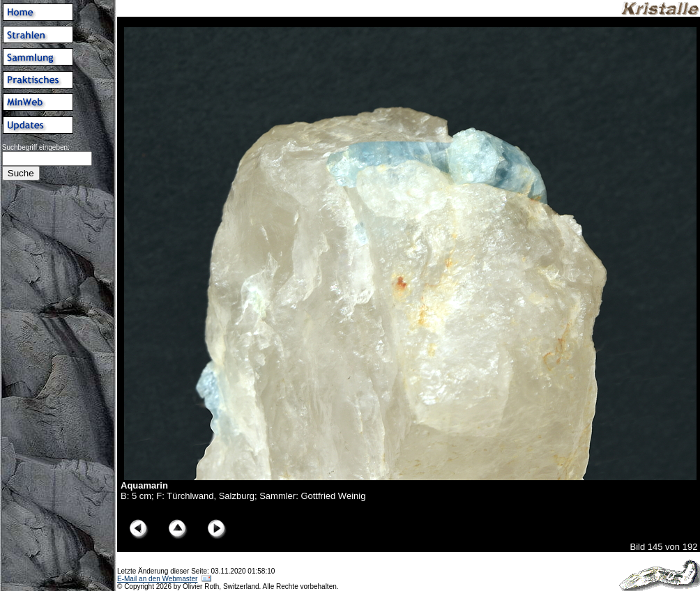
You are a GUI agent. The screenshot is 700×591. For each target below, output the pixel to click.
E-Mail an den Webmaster (157, 579)
